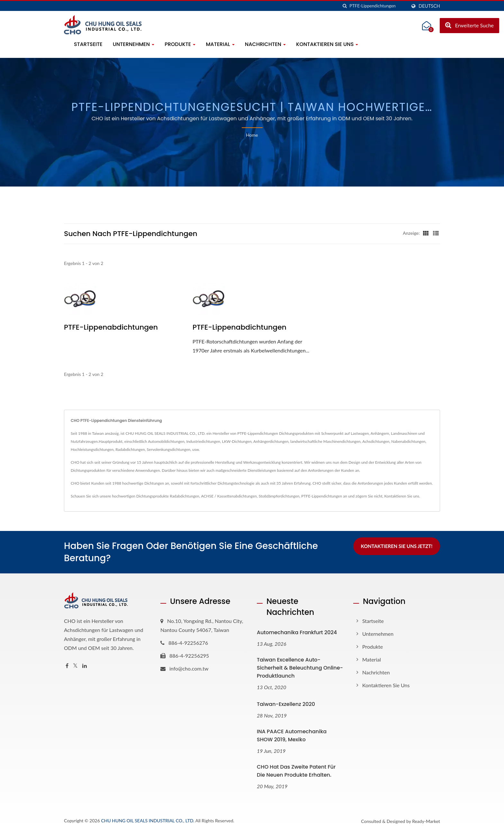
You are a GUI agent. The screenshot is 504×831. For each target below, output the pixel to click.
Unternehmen (134, 44)
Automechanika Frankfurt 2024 (297, 632)
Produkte (180, 44)
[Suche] (345, 6)
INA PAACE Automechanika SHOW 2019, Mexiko (292, 735)
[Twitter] (75, 666)
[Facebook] (67, 666)
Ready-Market (426, 821)
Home (252, 135)
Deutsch (429, 6)
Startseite (88, 44)
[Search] (378, 6)
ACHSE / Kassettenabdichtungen (229, 496)
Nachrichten (265, 44)
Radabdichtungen (184, 496)
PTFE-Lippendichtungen (322, 496)
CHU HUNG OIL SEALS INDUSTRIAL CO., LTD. (148, 821)
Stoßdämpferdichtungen (279, 496)
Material (220, 44)
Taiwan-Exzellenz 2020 (286, 704)
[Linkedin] (85, 666)
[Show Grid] (426, 233)
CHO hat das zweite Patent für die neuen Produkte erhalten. (296, 771)
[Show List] (436, 233)
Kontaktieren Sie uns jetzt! (396, 546)
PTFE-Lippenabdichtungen (111, 327)
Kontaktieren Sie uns (327, 44)
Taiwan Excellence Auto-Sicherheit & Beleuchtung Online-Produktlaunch (300, 668)
